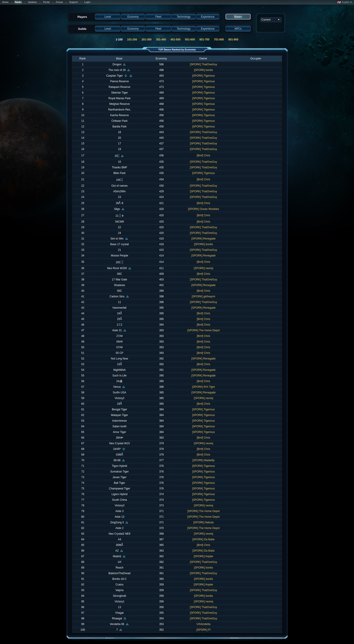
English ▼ (345, 2)
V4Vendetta (203, 624)
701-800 (219, 40)
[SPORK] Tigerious (204, 76)
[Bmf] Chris (204, 155)
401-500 (175, 40)
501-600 (190, 40)
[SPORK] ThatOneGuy (204, 64)
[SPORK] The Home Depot (204, 330)
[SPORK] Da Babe (204, 539)
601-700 (204, 40)
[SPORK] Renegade (204, 239)
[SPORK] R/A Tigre (204, 387)
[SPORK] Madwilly (203, 460)
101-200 (132, 40)
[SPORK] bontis (203, 70)
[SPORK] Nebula (203, 522)
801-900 (233, 40)
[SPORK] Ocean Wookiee (204, 209)
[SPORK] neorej (204, 268)
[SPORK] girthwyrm (203, 296)
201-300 (147, 40)
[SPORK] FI (204, 630)
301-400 (161, 40)
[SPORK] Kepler (204, 556)
